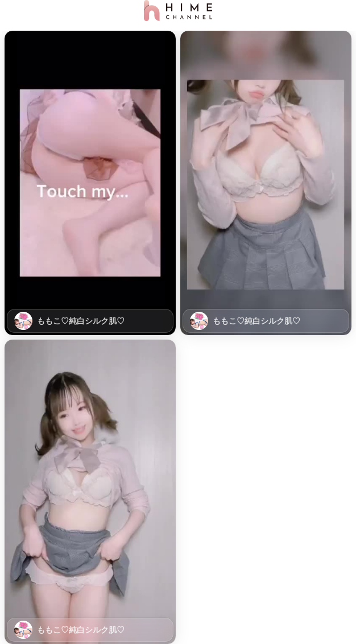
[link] (90, 183)
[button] (90, 183)
